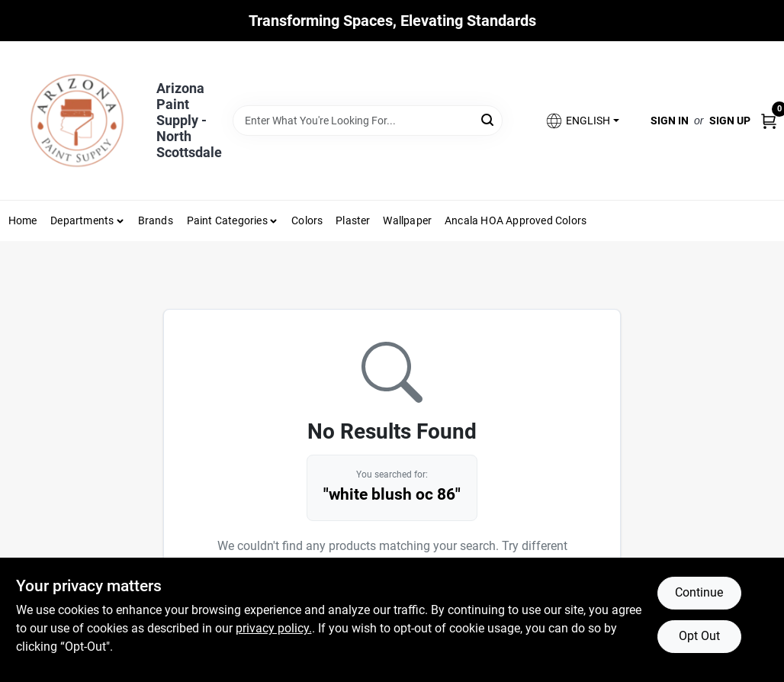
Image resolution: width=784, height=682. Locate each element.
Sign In (670, 121)
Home (23, 220)
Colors (307, 220)
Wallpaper (407, 220)
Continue (699, 592)
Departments (82, 220)
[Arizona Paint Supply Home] (77, 121)
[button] (582, 121)
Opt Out (699, 636)
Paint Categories (227, 220)
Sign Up (730, 121)
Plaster (353, 220)
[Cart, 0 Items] (769, 120)
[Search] (488, 119)
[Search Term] (368, 121)
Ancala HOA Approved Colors (516, 220)
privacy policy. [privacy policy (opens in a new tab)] (274, 628)
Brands (156, 220)
